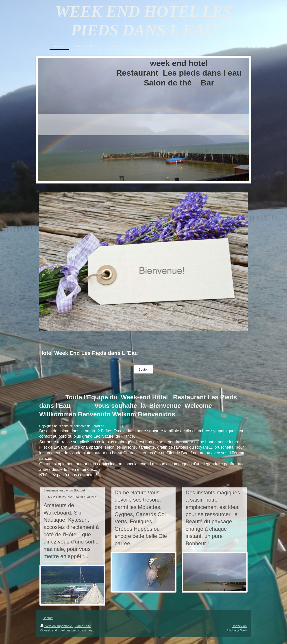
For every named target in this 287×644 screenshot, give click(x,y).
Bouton (143, 369)
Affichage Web (236, 630)
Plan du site (83, 626)
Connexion (239, 626)
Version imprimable (57, 626)
